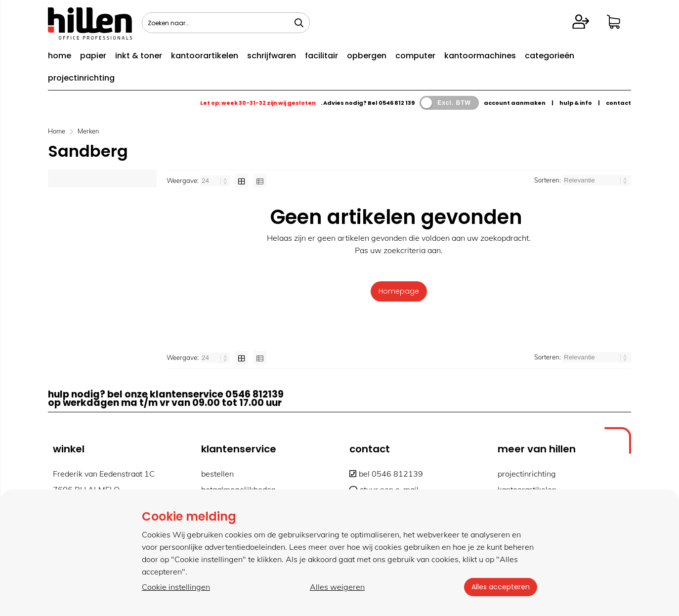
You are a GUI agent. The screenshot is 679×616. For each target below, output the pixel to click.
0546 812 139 (397, 103)
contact (618, 103)
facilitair (321, 56)
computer (415, 56)
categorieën (550, 56)
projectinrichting (81, 78)
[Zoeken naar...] (299, 23)
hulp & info (576, 103)
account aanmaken (515, 103)
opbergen (367, 56)
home (60, 56)
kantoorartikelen (205, 56)
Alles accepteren (500, 587)
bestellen (217, 474)
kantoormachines (480, 56)
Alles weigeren (337, 587)
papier (93, 56)
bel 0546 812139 (386, 474)
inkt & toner (139, 56)
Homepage (399, 291)
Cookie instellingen (176, 587)
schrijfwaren (272, 56)
